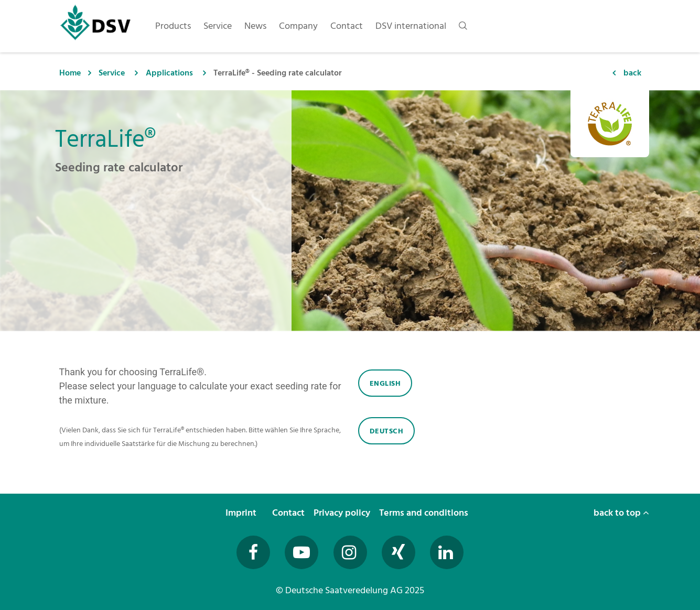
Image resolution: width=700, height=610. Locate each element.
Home (70, 73)
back (632, 73)
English (385, 383)
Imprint (242, 513)
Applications (169, 73)
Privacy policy (343, 513)
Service (112, 73)
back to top (621, 513)
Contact (289, 513)
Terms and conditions (425, 513)
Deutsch (387, 431)
